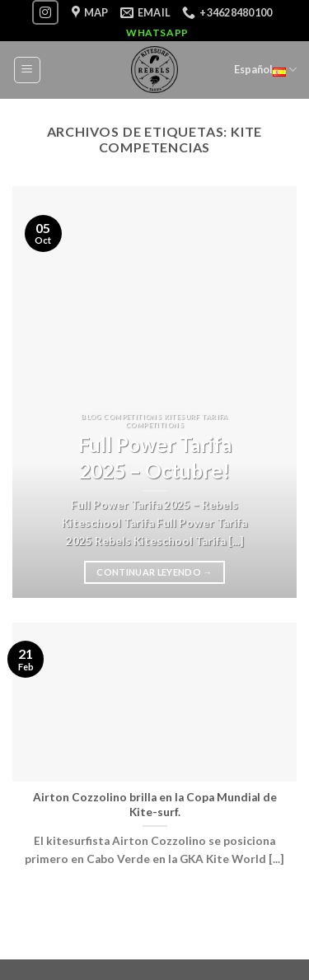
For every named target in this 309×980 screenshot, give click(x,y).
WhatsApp (157, 33)
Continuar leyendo (154, 572)
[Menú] (28, 70)
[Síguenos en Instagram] (45, 12)
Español (265, 70)
